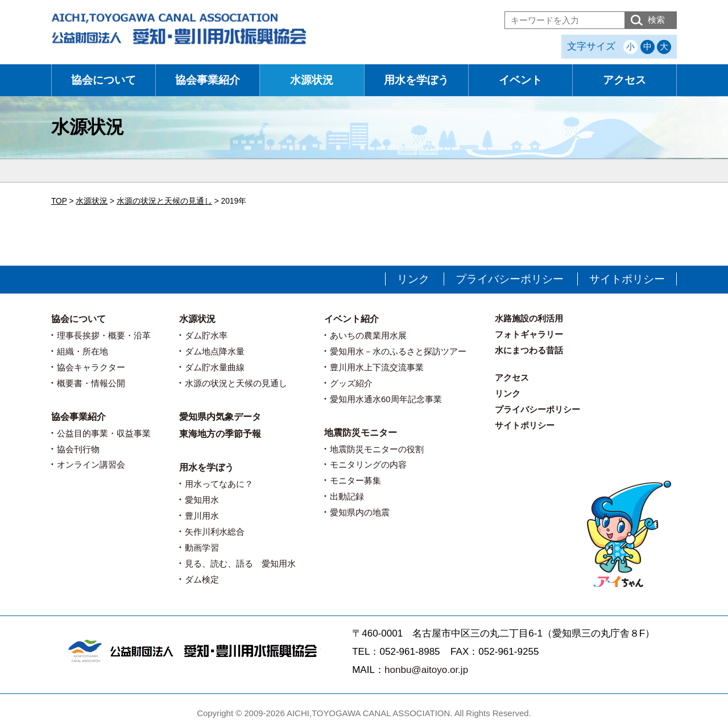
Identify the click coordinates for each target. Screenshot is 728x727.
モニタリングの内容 (368, 464)
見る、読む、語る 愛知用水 (240, 563)
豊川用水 (202, 516)
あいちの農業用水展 (368, 335)
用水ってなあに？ (219, 484)
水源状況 (312, 80)
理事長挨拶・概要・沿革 (104, 335)
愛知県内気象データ (220, 417)
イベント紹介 (351, 319)
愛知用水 (202, 500)
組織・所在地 (82, 351)
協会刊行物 (78, 449)
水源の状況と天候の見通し (236, 383)
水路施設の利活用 (529, 318)
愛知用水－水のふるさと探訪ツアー (398, 351)
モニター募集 (355, 480)
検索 (656, 20)
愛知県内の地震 (360, 512)
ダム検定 (202, 579)
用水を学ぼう (416, 80)
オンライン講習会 (91, 464)
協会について (104, 80)
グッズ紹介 (351, 383)
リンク (413, 279)
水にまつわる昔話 (529, 350)
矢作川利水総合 (215, 532)
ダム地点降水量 (215, 351)
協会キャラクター (91, 367)
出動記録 (347, 496)
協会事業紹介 (208, 80)
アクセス (624, 80)
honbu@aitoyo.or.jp (426, 670)
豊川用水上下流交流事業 (377, 367)
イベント (520, 80)
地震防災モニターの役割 (377, 449)
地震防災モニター (361, 433)
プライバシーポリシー (510, 279)
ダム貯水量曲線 (215, 367)
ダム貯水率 (206, 335)
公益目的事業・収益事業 (104, 433)
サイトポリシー (627, 279)
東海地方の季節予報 (220, 434)
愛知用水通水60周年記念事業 (386, 399)
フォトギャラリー (529, 334)
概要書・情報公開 (91, 383)
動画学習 (202, 548)
